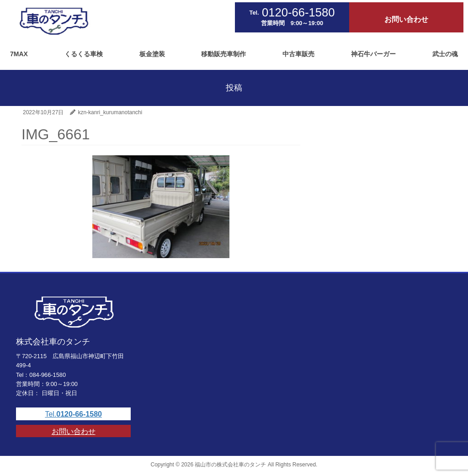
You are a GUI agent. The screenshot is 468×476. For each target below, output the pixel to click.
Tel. (73, 414)
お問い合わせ (74, 431)
